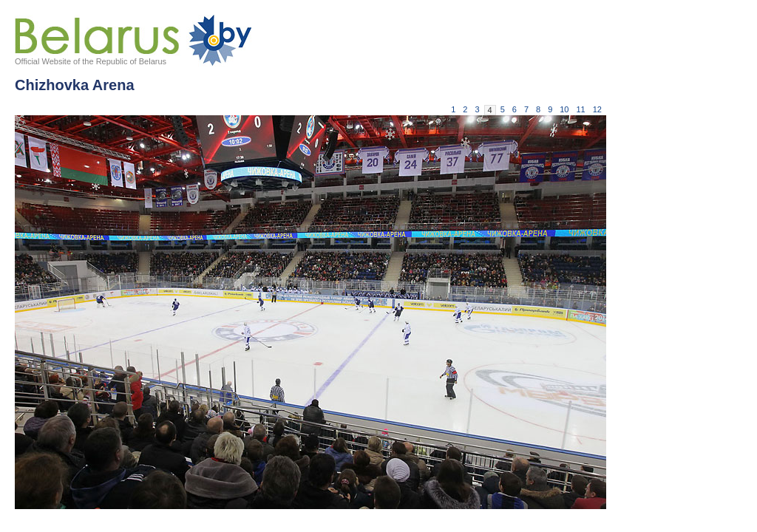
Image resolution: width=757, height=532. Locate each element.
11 (581, 109)
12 (597, 109)
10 (564, 109)
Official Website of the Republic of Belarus (91, 61)
